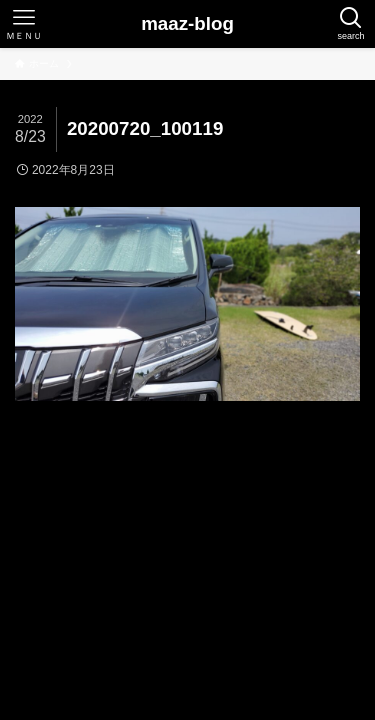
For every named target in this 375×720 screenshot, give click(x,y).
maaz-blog (187, 24)
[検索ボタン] (351, 24)
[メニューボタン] (24, 24)
